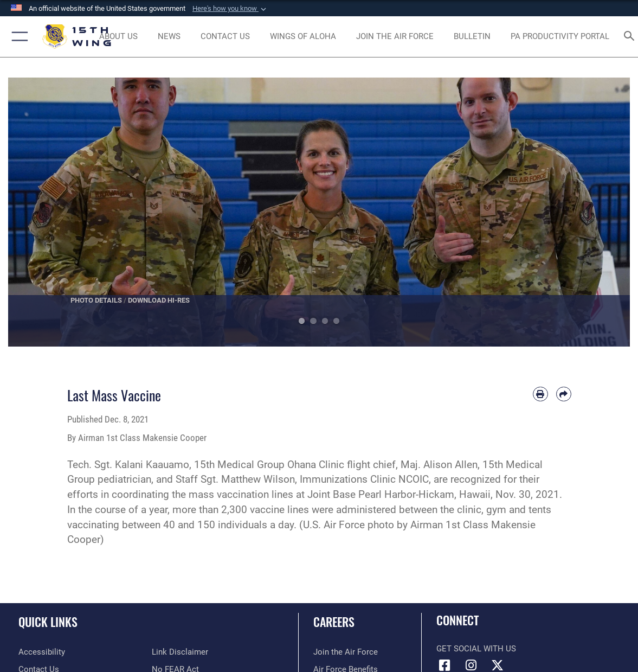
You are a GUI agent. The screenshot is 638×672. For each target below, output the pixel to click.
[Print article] (540, 394)
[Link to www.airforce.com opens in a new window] (346, 652)
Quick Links (48, 622)
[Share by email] (564, 394)
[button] (230, 9)
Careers (334, 622)
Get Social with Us (476, 649)
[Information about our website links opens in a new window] (180, 652)
